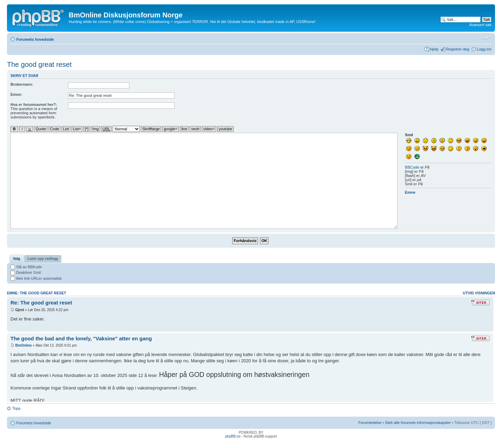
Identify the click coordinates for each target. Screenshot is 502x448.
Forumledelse (370, 423)
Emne (410, 192)
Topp (16, 408)
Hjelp (434, 49)
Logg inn (484, 49)
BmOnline (24, 345)
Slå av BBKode (26, 267)
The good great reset (39, 64)
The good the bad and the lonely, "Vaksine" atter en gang (81, 338)
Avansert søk (480, 25)
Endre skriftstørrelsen (486, 38)
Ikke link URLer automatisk (36, 278)
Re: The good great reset (41, 303)
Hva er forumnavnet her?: (34, 105)
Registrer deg (458, 49)
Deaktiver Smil (26, 272)
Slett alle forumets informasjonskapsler (418, 423)
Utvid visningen (479, 293)
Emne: (16, 94)
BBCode (412, 167)
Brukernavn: (22, 84)
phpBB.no (233, 436)
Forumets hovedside (35, 39)
